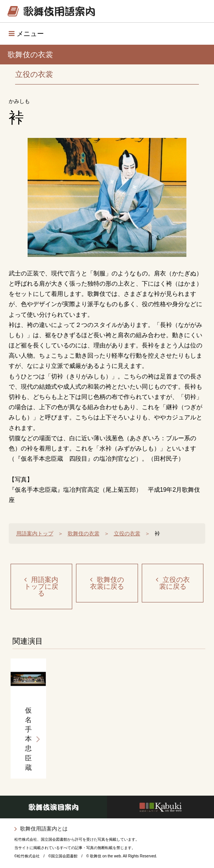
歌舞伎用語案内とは (44, 829)
